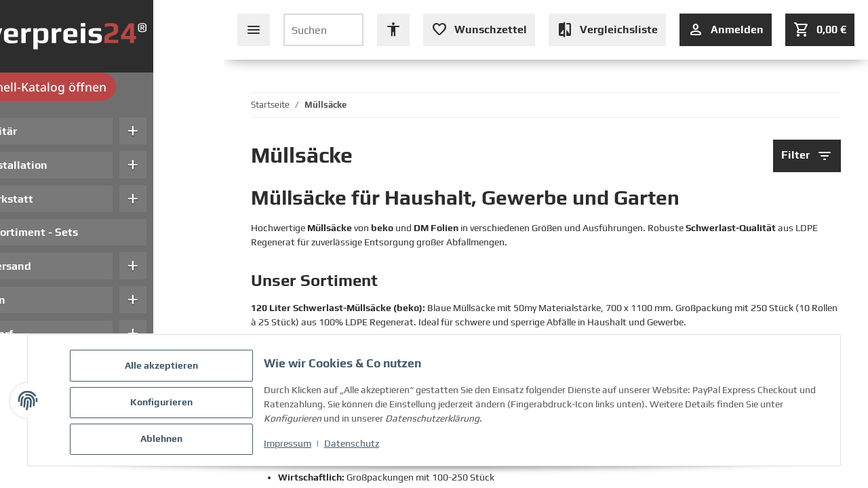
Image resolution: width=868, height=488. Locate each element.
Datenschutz (356, 446)
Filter (807, 156)
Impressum (292, 446)
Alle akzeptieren (165, 369)
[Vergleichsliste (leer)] (607, 30)
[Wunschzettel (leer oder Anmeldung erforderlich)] (479, 30)
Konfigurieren (165, 405)
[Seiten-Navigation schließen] (254, 30)
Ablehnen (165, 440)
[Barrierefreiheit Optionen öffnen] (393, 30)
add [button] (203, 131)
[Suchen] (323, 30)
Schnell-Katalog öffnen (112, 87)
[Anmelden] (726, 30)
